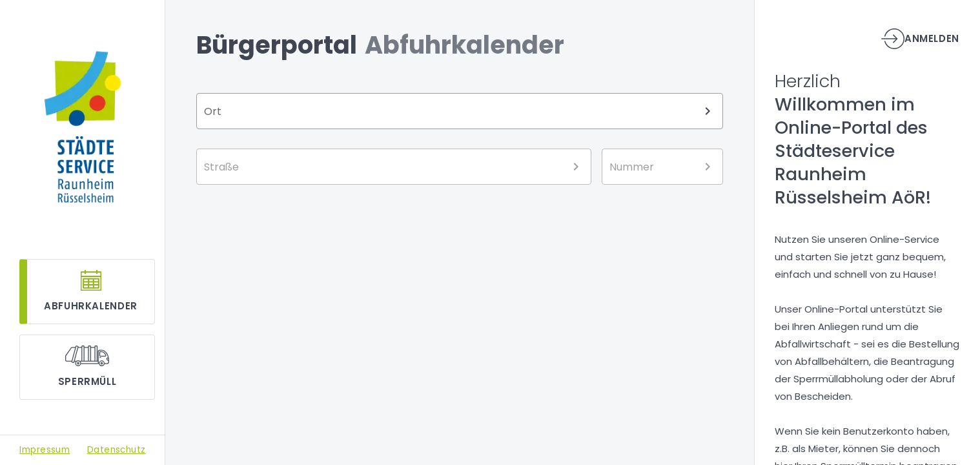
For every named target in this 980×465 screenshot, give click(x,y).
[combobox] (460, 111)
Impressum (45, 450)
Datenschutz (117, 450)
